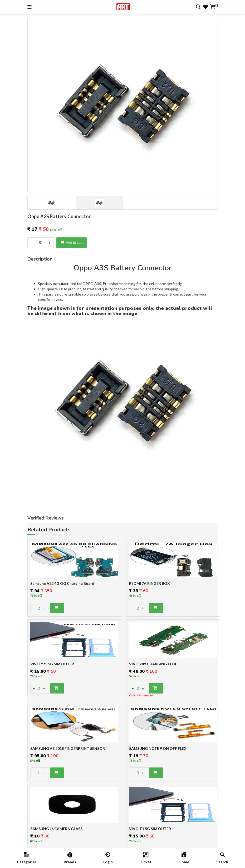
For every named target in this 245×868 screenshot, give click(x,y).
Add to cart (72, 243)
